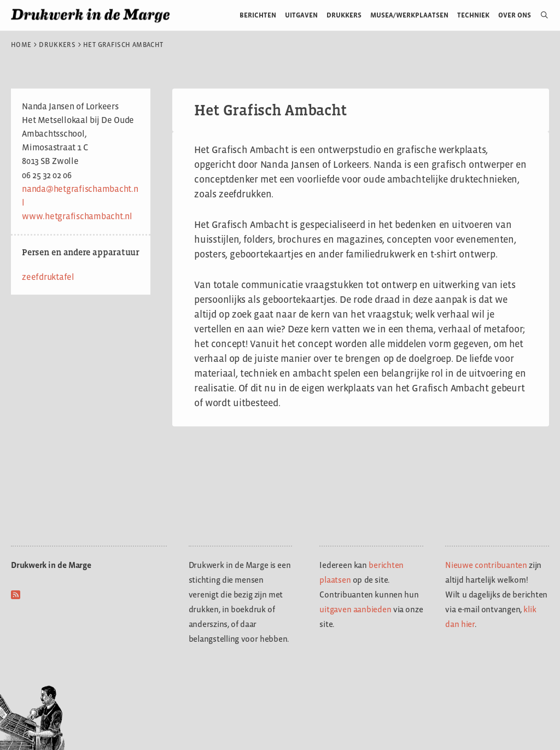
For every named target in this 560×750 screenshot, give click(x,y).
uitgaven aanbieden (355, 609)
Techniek (473, 15)
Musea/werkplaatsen (409, 15)
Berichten (258, 15)
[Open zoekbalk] (540, 15)
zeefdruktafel (48, 277)
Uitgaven (301, 15)
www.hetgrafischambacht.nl (77, 216)
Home (21, 45)
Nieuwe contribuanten (486, 565)
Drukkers (344, 15)
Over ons (515, 15)
